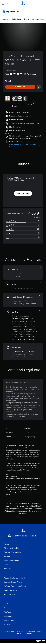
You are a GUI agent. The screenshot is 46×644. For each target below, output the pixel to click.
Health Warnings (11, 477)
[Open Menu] (3, 4)
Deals (27, 19)
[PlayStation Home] (23, 4)
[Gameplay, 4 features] (23, 352)
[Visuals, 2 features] (23, 272)
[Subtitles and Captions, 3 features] (23, 300)
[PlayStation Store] (11, 11)
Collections (16, 19)
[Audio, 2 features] (23, 286)
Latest (6, 19)
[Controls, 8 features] (23, 325)
